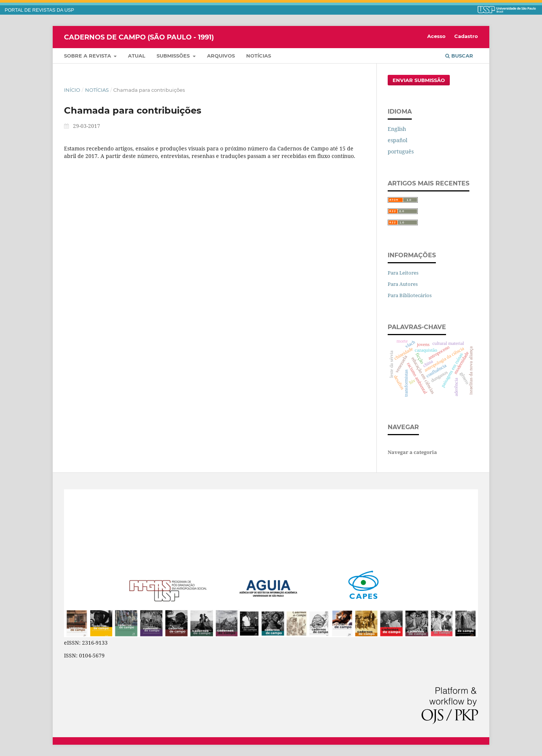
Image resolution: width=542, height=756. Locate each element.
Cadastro (466, 36)
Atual (137, 56)
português (401, 151)
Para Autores (403, 284)
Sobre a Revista (88, 56)
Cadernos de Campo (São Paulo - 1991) (139, 37)
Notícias (259, 56)
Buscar (459, 56)
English (397, 129)
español (397, 140)
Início (72, 90)
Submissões (174, 56)
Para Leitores (403, 273)
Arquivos (221, 56)
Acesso (436, 36)
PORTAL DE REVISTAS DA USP (40, 10)
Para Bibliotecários (410, 295)
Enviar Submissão (419, 80)
